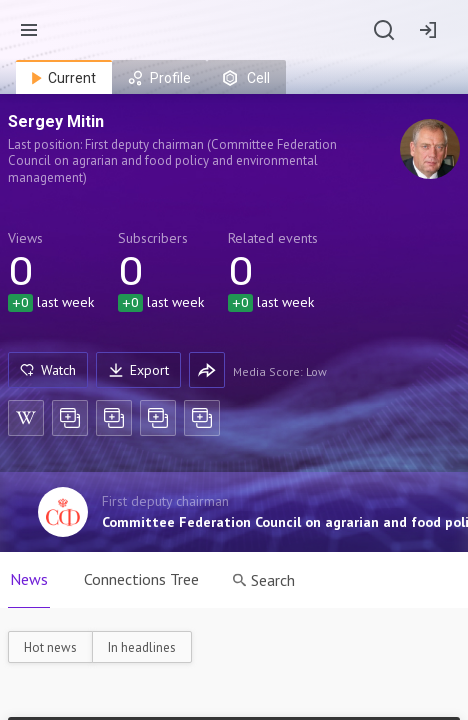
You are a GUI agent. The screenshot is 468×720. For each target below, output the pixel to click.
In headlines (142, 647)
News (29, 579)
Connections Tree (141, 579)
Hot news (50, 647)
